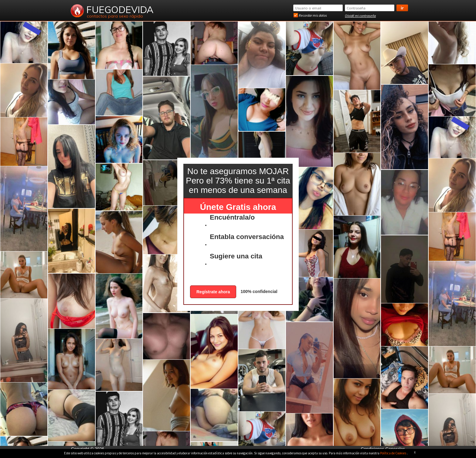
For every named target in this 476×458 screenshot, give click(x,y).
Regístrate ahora (213, 292)
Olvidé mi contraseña (360, 16)
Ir (402, 8)
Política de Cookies (393, 453)
